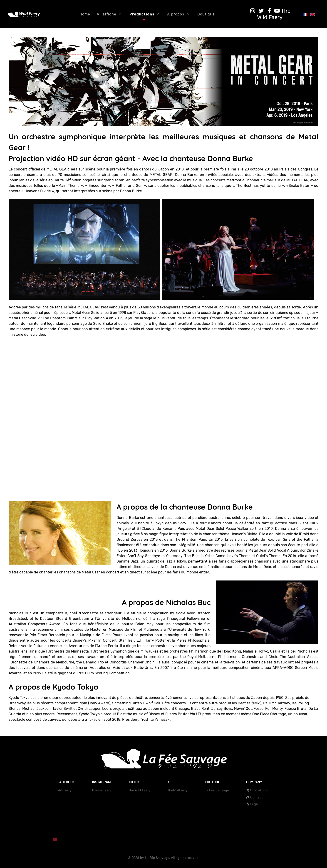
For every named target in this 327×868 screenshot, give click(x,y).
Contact (256, 797)
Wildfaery (64, 790)
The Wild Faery (139, 790)
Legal (254, 804)
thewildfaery (102, 790)
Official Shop (260, 790)
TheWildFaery (177, 790)
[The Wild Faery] (274, 14)
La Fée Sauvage (217, 790)
